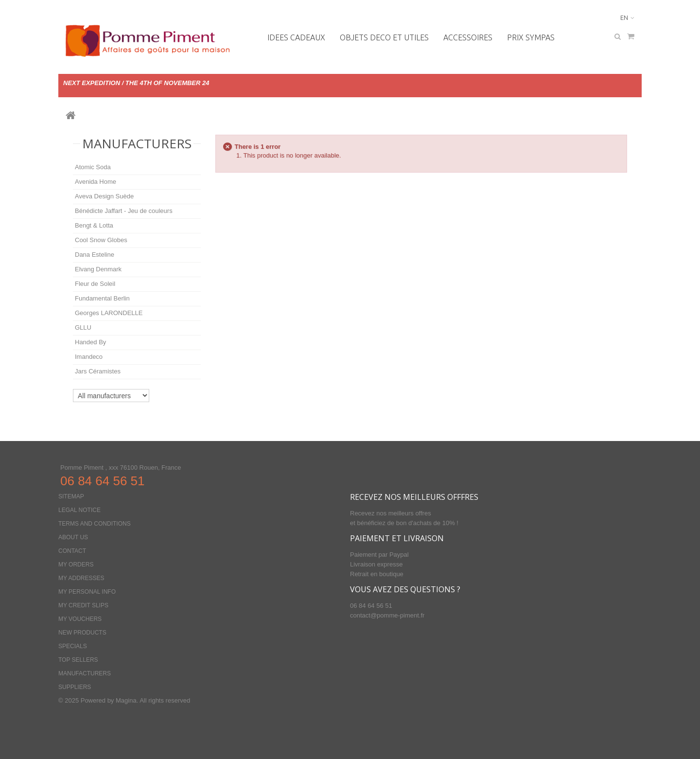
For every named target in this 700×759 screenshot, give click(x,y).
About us (73, 537)
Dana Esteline (95, 255)
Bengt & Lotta (94, 225)
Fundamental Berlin (102, 298)
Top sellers (78, 660)
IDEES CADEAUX (296, 37)
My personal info (87, 592)
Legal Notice (79, 510)
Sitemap (71, 496)
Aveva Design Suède (104, 196)
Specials (73, 646)
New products (82, 633)
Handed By (90, 342)
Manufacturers (137, 143)
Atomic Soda (93, 167)
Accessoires (468, 37)
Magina (126, 700)
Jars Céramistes (98, 371)
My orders (76, 565)
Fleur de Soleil (95, 284)
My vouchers (80, 619)
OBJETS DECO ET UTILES (384, 37)
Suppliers (75, 687)
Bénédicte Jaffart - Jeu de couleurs (124, 211)
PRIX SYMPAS (531, 37)
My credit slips (83, 605)
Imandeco (89, 357)
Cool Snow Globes (101, 240)
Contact (72, 551)
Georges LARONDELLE (109, 313)
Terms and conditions (95, 524)
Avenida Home (96, 182)
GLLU (83, 327)
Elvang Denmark (98, 269)
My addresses (81, 578)
